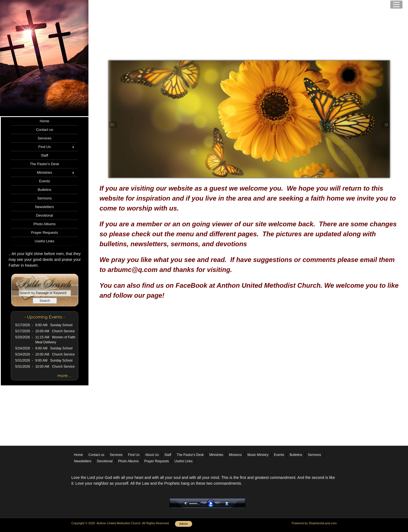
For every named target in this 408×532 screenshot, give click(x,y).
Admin (183, 524)
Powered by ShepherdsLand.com (314, 523)
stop (232, 503)
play (212, 503)
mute (187, 503)
